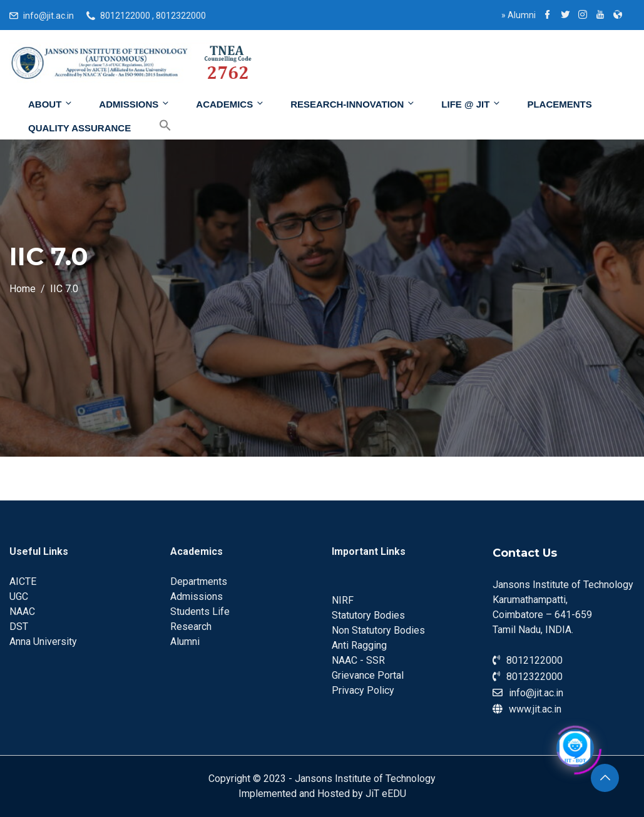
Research (191, 627)
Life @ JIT (471, 104)
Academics (230, 104)
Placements (559, 104)
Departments (199, 581)
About (51, 104)
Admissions (135, 104)
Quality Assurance (79, 128)
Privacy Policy (363, 690)
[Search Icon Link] (156, 126)
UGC (19, 596)
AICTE (23, 581)
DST (19, 627)
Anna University (43, 642)
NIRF (343, 600)
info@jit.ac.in (49, 16)
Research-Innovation (353, 104)
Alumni (519, 15)
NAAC (22, 611)
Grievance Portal (368, 675)
